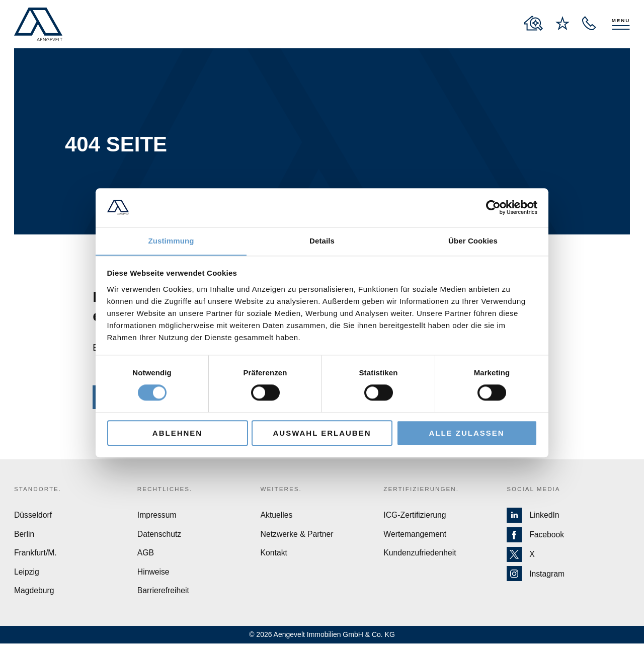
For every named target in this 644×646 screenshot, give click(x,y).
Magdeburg (34, 593)
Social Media (534, 489)
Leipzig (27, 574)
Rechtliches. (166, 489)
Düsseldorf (33, 516)
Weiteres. (282, 489)
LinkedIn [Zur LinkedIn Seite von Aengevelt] (533, 517)
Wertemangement (415, 536)
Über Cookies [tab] (473, 241)
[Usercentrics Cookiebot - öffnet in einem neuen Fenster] (493, 207)
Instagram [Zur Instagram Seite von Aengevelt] (536, 575)
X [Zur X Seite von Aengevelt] (521, 555)
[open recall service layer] (589, 23)
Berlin (24, 536)
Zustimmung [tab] (171, 241)
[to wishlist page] (562, 23)
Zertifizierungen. (422, 489)
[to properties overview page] (533, 23)
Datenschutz (160, 536)
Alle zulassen (466, 433)
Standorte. (38, 489)
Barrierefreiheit (164, 593)
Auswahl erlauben (322, 433)
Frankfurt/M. (36, 555)
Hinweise (154, 574)
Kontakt (274, 555)
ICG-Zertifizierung (415, 516)
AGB (146, 555)
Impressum (157, 516)
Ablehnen (177, 433)
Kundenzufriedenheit (420, 555)
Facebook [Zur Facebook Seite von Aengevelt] (536, 536)
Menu (621, 20)
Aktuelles (277, 516)
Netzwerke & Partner (298, 536)
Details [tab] (322, 241)
